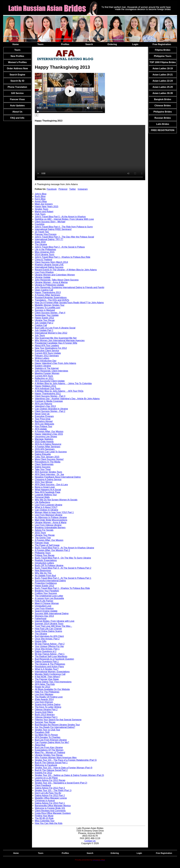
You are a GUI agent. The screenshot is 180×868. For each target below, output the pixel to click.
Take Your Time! (43, 469)
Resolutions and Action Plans (49, 667)
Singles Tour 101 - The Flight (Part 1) (53, 790)
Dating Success (43, 467)
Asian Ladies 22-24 (163, 81)
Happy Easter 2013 (44, 586)
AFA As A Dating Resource (48, 444)
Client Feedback (43, 785)
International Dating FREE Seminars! (53, 229)
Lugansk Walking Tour (46, 495)
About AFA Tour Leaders (47, 346)
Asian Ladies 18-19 (163, 68)
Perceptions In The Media (48, 462)
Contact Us (90, 841)
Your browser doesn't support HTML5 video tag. (90, 153)
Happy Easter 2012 (44, 318)
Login (135, 44)
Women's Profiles (17, 62)
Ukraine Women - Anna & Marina (51, 282)
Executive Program (44, 416)
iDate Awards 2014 (44, 699)
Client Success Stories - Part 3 (50, 396)
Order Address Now (17, 68)
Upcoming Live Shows (46, 437)
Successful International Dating (50, 581)
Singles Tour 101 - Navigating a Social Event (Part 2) (61, 783)
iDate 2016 (40, 242)
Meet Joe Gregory (44, 204)
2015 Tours (40, 533)
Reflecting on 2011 (44, 378)
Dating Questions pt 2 (46, 651)
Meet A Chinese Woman (47, 603)
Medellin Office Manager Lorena (51, 798)
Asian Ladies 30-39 (163, 93)
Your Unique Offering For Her (49, 646)
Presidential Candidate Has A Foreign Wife (56, 343)
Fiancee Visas (17, 99)
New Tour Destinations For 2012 (51, 348)
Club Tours (40, 214)
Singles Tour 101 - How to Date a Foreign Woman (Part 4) (64, 768)
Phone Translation (17, 87)
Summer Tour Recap (45, 722)
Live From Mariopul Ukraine (49, 515)
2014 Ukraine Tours (44, 255)
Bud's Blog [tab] (40, 196)
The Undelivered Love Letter (49, 596)
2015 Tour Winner (44, 482)
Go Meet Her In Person (46, 735)
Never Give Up (42, 414)
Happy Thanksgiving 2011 (48, 394)
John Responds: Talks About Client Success (57, 280)
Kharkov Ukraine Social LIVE (49, 265)
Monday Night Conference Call (50, 674)
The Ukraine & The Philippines (50, 664)
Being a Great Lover (45, 487)
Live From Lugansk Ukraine (49, 505)
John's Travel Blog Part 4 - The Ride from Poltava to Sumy (64, 227)
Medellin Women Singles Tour (50, 305)
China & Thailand (43, 260)
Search (89, 44)
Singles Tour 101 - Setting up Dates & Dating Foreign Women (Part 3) (69, 775)
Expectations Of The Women (49, 750)
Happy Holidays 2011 (45, 386)
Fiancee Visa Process (46, 234)
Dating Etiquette (43, 454)
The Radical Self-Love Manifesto (51, 656)
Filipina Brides (163, 50)
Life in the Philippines (45, 249)
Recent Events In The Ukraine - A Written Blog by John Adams (66, 270)
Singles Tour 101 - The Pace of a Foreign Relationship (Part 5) (66, 760)
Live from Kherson (44, 702)
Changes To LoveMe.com (47, 308)
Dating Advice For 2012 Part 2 (50, 795)
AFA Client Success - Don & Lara (51, 485)
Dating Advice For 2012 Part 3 (50, 788)
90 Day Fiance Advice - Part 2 (50, 644)
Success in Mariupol (45, 310)
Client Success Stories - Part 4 (50, 313)
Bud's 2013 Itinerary (45, 715)
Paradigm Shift (42, 732)
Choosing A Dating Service (48, 479)
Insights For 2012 (43, 773)
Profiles (65, 44)
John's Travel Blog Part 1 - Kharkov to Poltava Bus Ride (63, 257)
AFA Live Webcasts (44, 424)
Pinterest (63, 189)
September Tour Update (47, 315)
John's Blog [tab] (41, 194)
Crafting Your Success (46, 593)
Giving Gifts (41, 641)
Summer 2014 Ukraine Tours (49, 624)
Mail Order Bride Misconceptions (51, 520)
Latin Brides (163, 124)
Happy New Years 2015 (47, 207)
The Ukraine (41, 244)
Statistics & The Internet (47, 368)
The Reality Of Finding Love (49, 697)
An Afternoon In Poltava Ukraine (51, 517)
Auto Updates (17, 106)
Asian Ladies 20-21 (163, 75)
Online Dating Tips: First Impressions (53, 682)
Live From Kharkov (44, 272)
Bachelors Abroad (44, 421)
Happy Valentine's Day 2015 (49, 434)
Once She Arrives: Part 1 (47, 649)
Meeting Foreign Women (47, 373)
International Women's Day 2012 (51, 333)
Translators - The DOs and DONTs (52, 300)
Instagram (83, 189)
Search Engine (17, 75)
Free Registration (162, 44)
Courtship (40, 224)
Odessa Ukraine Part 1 (46, 717)
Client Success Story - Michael (50, 222)
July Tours (40, 335)
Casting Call (41, 325)
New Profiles (17, 56)
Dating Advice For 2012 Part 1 (50, 803)
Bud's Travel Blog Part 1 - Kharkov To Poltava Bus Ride (62, 588)
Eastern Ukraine (43, 366)
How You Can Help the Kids (49, 823)
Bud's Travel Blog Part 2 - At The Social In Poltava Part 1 (63, 578)
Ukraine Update (43, 277)
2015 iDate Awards (44, 442)
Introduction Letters (44, 563)
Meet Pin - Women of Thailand (50, 752)
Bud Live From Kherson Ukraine (51, 740)
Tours (40, 44)
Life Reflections (42, 502)
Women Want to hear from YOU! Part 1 (54, 512)
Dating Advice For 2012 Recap (50, 780)
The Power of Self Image (47, 545)
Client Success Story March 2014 (51, 262)
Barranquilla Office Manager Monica (53, 806)
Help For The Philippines (47, 692)
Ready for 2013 (42, 687)
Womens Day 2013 (44, 616)
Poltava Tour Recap (45, 555)
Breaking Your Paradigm (47, 591)
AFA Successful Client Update (50, 381)
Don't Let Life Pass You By (48, 793)
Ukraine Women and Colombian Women (55, 275)
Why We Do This (43, 573)
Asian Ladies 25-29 (163, 87)
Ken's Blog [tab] (40, 199)
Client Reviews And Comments (50, 811)
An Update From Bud (45, 576)
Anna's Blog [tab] (41, 201)
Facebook (52, 189)
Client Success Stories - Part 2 (50, 411)
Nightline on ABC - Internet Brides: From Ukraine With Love (64, 219)
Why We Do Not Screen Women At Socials (56, 500)
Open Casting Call (44, 290)
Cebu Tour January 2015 (47, 457)
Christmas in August (45, 801)
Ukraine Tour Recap (45, 320)
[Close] (36, 115)
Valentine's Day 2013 (45, 406)
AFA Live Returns (43, 404)
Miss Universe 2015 (45, 252)
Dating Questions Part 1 (47, 661)
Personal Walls (42, 497)
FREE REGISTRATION (163, 130)
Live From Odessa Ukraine (48, 525)
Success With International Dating (52, 613)
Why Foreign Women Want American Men (56, 758)
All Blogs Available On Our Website (52, 689)
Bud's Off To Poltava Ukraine (49, 565)
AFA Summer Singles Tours (48, 472)
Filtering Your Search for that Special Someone (58, 720)
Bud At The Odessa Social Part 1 (51, 763)
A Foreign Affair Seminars (47, 295)
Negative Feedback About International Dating (58, 477)
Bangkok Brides (163, 99)
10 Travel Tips (42, 232)
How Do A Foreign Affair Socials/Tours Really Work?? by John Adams (69, 303)
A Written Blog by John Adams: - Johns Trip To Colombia (63, 383)
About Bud (40, 745)
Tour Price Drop (43, 419)
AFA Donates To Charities (48, 737)
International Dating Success (49, 267)
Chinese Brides (163, 106)
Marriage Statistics (44, 439)
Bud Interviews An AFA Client (49, 636)
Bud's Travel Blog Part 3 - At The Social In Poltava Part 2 (63, 568)
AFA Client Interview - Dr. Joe (49, 474)
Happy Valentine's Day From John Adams (55, 363)
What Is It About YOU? (46, 507)
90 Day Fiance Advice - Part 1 (50, 654)
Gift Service (17, 93)
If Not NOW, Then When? (47, 677)
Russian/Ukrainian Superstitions (51, 298)
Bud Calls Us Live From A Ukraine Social (55, 328)
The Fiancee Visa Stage (47, 679)
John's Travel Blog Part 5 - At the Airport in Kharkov (60, 217)
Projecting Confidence (46, 583)
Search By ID (17, 81)
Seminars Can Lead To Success (51, 452)
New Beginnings (43, 570)
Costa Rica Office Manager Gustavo (53, 813)
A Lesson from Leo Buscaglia (49, 598)
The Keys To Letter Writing (48, 707)
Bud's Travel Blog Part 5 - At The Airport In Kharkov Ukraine (64, 548)
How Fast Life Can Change (48, 629)
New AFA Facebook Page (47, 492)
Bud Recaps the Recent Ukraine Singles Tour (57, 725)
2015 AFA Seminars (45, 449)
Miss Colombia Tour (45, 821)
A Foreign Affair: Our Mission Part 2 (52, 550)
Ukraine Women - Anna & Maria (51, 522)
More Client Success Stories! (49, 459)
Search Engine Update (46, 611)
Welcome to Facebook (46, 765)
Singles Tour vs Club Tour (47, 730)
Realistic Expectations (46, 560)
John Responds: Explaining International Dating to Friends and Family (70, 287)
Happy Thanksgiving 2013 (48, 292)
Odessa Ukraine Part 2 (46, 710)
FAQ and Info (17, 118)
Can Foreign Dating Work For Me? (52, 742)
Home (16, 44)
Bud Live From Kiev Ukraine (49, 747)
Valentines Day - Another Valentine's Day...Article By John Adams (67, 399)
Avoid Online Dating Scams (48, 631)
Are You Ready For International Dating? (55, 727)
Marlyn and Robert (44, 212)
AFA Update (41, 429)
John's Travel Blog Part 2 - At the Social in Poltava (60, 247)
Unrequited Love (43, 606)
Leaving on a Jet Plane (46, 778)
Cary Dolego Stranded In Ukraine (51, 409)
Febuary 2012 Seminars (47, 356)
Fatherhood (41, 619)
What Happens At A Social (48, 490)
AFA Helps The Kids (45, 684)
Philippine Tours (43, 553)
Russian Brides (163, 118)
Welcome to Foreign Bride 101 (50, 808)
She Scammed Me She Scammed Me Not (56, 338)
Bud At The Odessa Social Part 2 (51, 770)
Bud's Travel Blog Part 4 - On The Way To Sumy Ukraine (63, 558)
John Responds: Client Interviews (51, 371)
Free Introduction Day (46, 361)
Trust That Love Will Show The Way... (53, 626)
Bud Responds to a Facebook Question (54, 659)
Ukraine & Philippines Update (49, 285)
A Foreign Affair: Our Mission (49, 431)
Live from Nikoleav (44, 694)
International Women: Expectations (52, 672)
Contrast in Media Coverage (49, 401)
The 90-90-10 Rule (44, 818)
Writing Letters (42, 358)
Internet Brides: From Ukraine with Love (55, 621)
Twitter (72, 189)
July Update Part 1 (44, 330)
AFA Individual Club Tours (48, 389)
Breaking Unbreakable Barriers (50, 528)
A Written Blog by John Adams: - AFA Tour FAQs (59, 391)
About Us (17, 112)
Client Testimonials (44, 464)
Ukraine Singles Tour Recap (49, 755)
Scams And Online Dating (48, 704)
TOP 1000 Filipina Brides (163, 62)
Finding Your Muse (44, 816)
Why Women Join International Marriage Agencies (60, 340)
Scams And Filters (44, 712)
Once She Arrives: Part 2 (47, 639)
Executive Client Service (47, 351)
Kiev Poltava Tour (43, 426)
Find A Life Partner (44, 601)
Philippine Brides (163, 112)
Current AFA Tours (44, 376)
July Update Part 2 (44, 323)
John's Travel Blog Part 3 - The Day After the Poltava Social (64, 237)
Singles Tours (42, 209)
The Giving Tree (43, 538)
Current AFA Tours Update (48, 353)
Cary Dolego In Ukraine (46, 510)
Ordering (112, 44)
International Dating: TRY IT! (49, 239)
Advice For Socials (44, 530)
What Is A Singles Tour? (47, 669)
